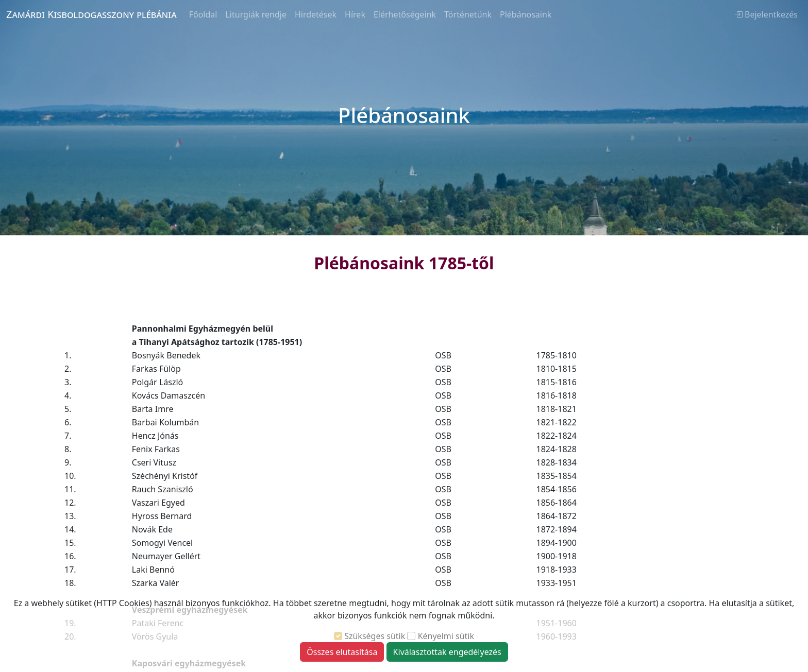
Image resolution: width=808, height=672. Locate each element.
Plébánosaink (526, 14)
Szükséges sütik (375, 636)
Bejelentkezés (766, 14)
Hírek (355, 14)
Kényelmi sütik (446, 636)
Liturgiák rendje (256, 14)
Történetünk (468, 14)
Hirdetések (316, 14)
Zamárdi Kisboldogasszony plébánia (91, 14)
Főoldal (203, 14)
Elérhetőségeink (405, 14)
